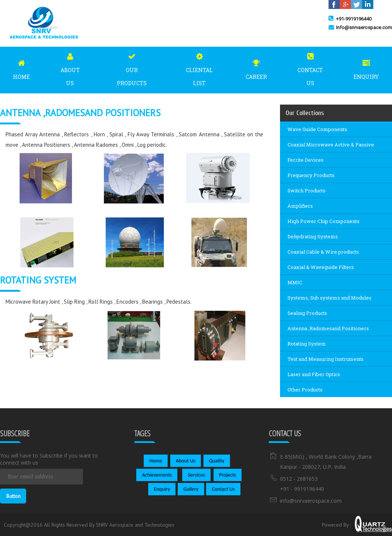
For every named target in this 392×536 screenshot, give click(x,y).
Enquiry (366, 68)
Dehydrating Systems (313, 236)
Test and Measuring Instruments (326, 359)
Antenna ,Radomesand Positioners (328, 328)
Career (256, 68)
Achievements (157, 475)
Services (196, 475)
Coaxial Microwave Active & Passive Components (331, 147)
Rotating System (307, 344)
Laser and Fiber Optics (314, 374)
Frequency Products (311, 175)
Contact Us (310, 68)
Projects (228, 475)
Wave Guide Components (317, 129)
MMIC (295, 282)
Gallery (191, 489)
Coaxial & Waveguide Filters (321, 267)
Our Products (132, 68)
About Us (70, 68)
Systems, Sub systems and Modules (329, 298)
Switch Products (307, 190)
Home (21, 68)
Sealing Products (307, 313)
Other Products (305, 390)
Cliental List (199, 68)
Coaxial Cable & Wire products (323, 252)
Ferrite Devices (306, 160)
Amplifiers (300, 206)
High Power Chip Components (323, 221)
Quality (217, 461)
